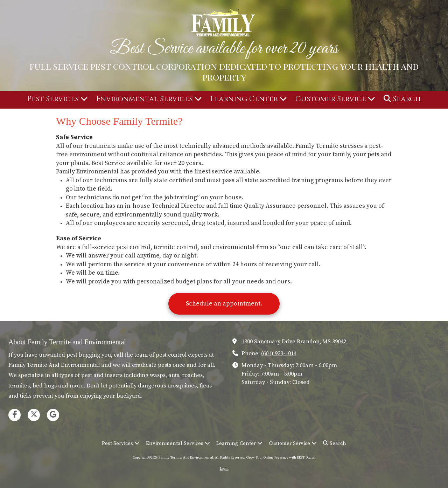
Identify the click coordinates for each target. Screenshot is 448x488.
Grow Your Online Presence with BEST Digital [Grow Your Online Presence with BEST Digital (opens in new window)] (281, 458)
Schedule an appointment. (224, 304)
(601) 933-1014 (279, 353)
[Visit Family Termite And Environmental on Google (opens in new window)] (53, 415)
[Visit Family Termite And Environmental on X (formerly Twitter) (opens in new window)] (34, 415)
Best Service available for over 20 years (224, 49)
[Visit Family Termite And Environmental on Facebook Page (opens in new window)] (15, 415)
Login (224, 469)
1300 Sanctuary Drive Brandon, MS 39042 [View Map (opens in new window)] (294, 342)
